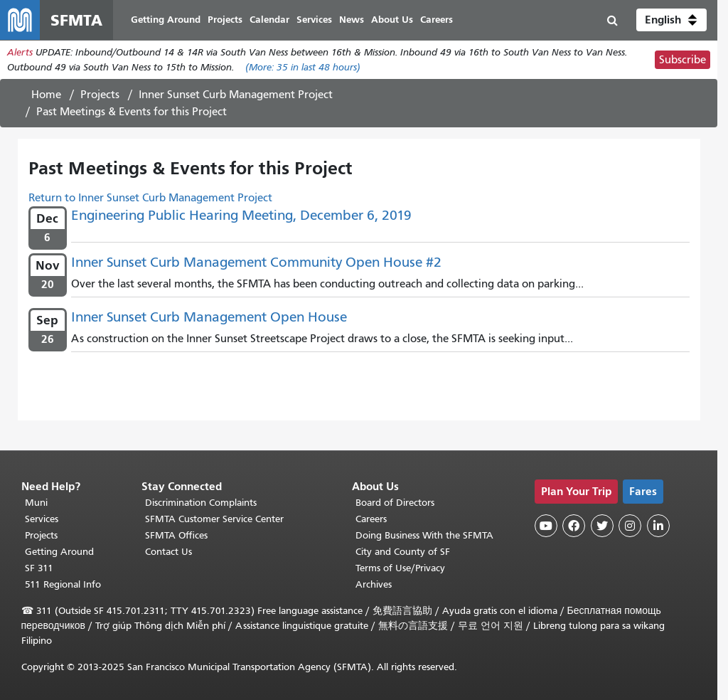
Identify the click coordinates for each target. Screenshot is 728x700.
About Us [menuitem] (392, 20)
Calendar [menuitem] (269, 20)
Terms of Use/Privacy (400, 568)
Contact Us (168, 552)
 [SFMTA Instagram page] (630, 526)
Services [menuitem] (314, 20)
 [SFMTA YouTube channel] (546, 526)
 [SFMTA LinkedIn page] (658, 526)
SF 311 (39, 568)
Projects (100, 95)
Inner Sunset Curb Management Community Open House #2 (256, 262)
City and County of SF (403, 552)
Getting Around (59, 552)
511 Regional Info (63, 584)
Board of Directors (395, 503)
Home (46, 95)
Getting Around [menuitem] (166, 20)
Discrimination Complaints (201, 503)
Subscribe (682, 60)
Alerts (20, 52)
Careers (371, 519)
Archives (374, 584)
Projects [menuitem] (225, 20)
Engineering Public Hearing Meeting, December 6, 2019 (241, 215)
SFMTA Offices (176, 535)
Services (42, 519)
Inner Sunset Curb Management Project (236, 95)
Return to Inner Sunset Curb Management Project (150, 198)
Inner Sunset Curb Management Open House (209, 317)
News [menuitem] (352, 20)
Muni (36, 503)
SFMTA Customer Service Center (214, 519)
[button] (671, 20)
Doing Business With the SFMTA (424, 535)
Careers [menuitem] (437, 20)
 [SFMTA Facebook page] (574, 526)
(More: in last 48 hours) (303, 67)
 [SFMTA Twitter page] (602, 526)
